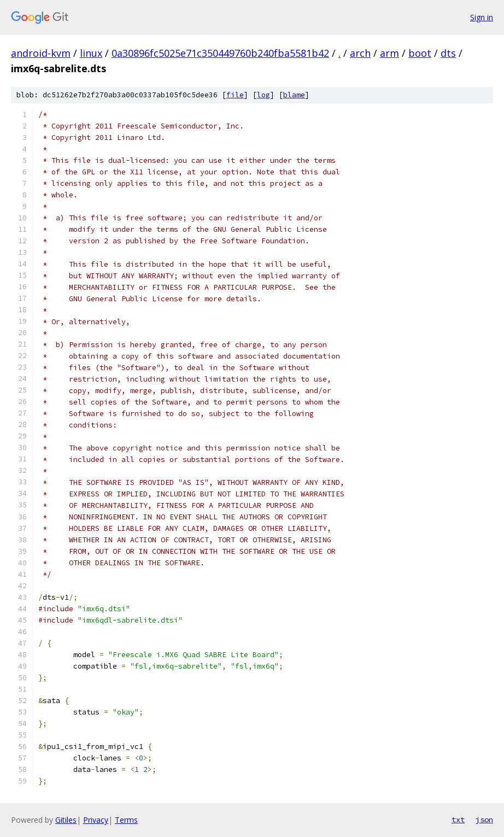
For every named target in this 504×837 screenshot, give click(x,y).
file (235, 95)
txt (458, 820)
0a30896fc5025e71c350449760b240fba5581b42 (220, 53)
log (263, 95)
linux (91, 53)
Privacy (96, 820)
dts (448, 53)
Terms (126, 820)
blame (294, 95)
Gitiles (66, 820)
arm (389, 53)
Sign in (482, 17)
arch (360, 53)
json (484, 820)
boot (420, 53)
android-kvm (41, 53)
